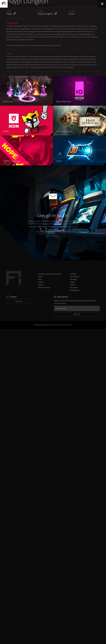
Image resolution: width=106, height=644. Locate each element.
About (40, 592)
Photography (75, 605)
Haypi (11, 329)
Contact (41, 597)
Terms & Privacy (44, 602)
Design (72, 597)
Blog (40, 594)
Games (73, 600)
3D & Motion (75, 592)
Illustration (74, 602)
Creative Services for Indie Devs (50, 589)
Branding (73, 594)
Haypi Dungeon (47, 329)
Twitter (41, 600)
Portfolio (73, 589)
